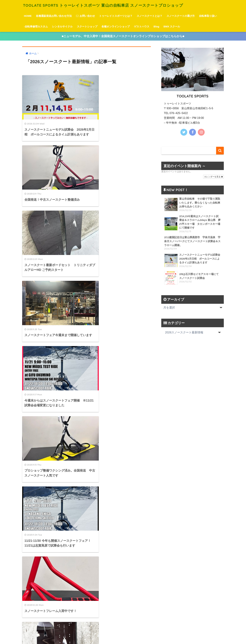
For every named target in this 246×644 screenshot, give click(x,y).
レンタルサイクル (62, 26)
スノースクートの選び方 (181, 16)
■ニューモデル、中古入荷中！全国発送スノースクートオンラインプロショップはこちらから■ (123, 36)
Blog (156, 26)
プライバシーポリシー (122, 636)
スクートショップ (87, 26)
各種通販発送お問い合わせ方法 (54, 16)
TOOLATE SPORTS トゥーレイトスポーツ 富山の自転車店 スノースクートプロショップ (107, 5)
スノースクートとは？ (149, 16)
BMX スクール (172, 26)
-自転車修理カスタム (36, 26)
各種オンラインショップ (116, 26)
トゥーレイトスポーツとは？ (116, 16)
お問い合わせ (86, 16)
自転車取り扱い (208, 16)
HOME (28, 16)
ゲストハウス (142, 26)
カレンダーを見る (213, 177)
